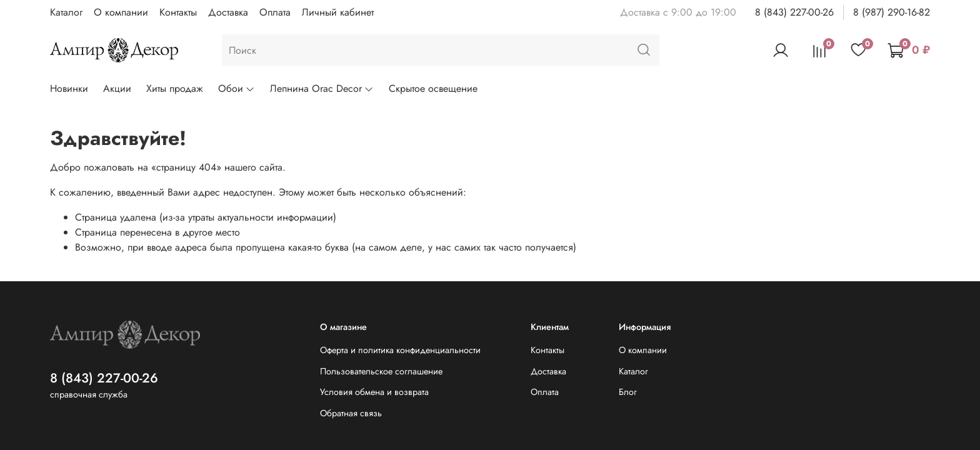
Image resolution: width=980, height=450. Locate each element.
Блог (628, 392)
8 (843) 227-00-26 (794, 12)
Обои (237, 88)
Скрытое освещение (433, 88)
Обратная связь (351, 413)
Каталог (66, 12)
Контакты (178, 12)
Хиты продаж (175, 88)
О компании (121, 12)
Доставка (228, 12)
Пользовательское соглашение (381, 371)
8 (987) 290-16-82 (892, 12)
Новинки (69, 88)
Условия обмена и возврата (374, 392)
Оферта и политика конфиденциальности (400, 350)
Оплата (275, 12)
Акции (117, 88)
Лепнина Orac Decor (322, 88)
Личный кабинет (338, 12)
